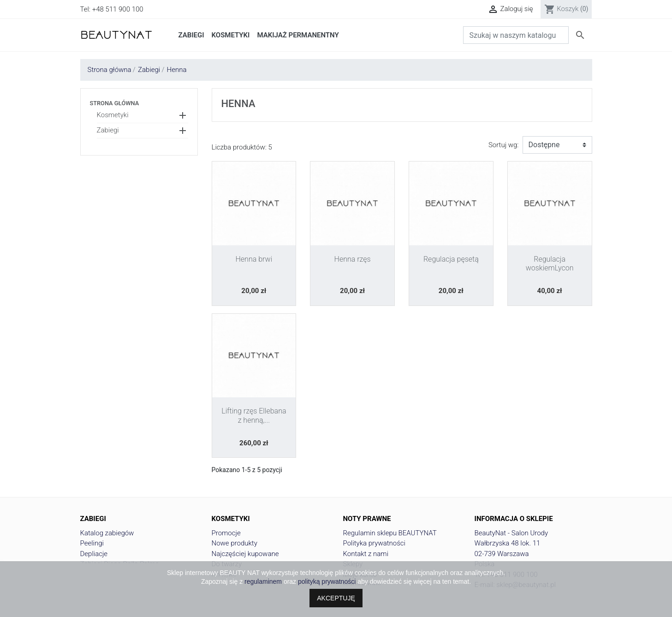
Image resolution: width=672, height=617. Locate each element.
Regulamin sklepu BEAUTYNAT (390, 533)
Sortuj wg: (504, 145)
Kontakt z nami (366, 554)
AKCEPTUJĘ (336, 598)
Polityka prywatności (374, 543)
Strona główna (115, 103)
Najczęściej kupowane (245, 554)
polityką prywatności (327, 581)
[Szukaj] (516, 35)
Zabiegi (108, 130)
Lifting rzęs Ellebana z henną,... (254, 415)
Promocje (226, 533)
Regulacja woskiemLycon (550, 264)
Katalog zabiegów (107, 533)
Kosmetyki (113, 115)
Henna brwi (254, 259)
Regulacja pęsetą (451, 259)
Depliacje (94, 554)
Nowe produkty (235, 543)
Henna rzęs (353, 259)
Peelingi (92, 543)
